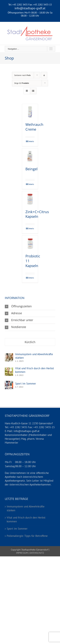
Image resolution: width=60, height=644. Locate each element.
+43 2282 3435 (20, 5)
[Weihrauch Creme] (30, 112)
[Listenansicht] (33, 91)
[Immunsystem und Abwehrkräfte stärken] (9, 355)
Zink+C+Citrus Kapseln (37, 214)
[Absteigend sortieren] (44, 75)
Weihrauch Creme (34, 127)
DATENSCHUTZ (36, 553)
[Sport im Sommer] (9, 383)
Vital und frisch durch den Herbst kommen (35, 370)
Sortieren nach (22, 75)
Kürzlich (30, 342)
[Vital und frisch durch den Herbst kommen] (9, 369)
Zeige (22, 83)
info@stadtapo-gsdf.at (30, 8)
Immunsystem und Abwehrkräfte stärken (34, 356)
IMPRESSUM (22, 553)
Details (31, 141)
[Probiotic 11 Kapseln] (30, 244)
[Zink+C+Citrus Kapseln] (30, 199)
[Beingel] (30, 156)
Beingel (32, 169)
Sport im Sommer (26, 384)
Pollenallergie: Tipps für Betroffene (27, 536)
